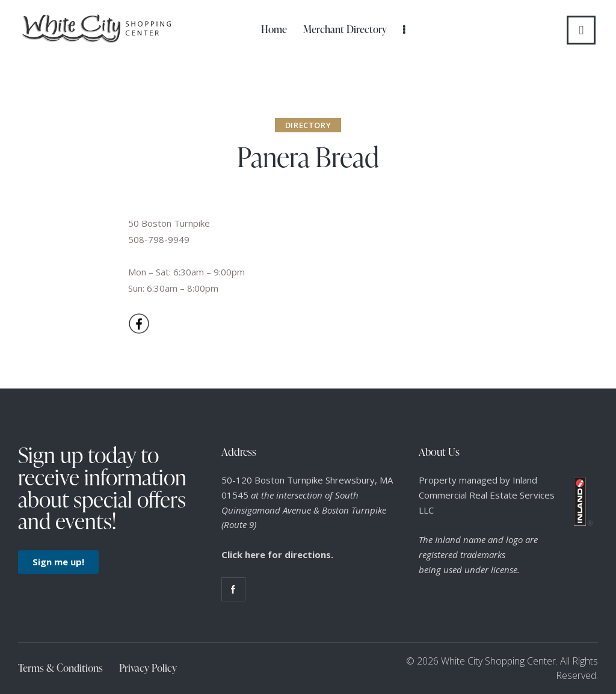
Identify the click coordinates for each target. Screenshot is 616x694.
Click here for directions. (277, 554)
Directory (308, 125)
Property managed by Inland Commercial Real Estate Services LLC (487, 495)
